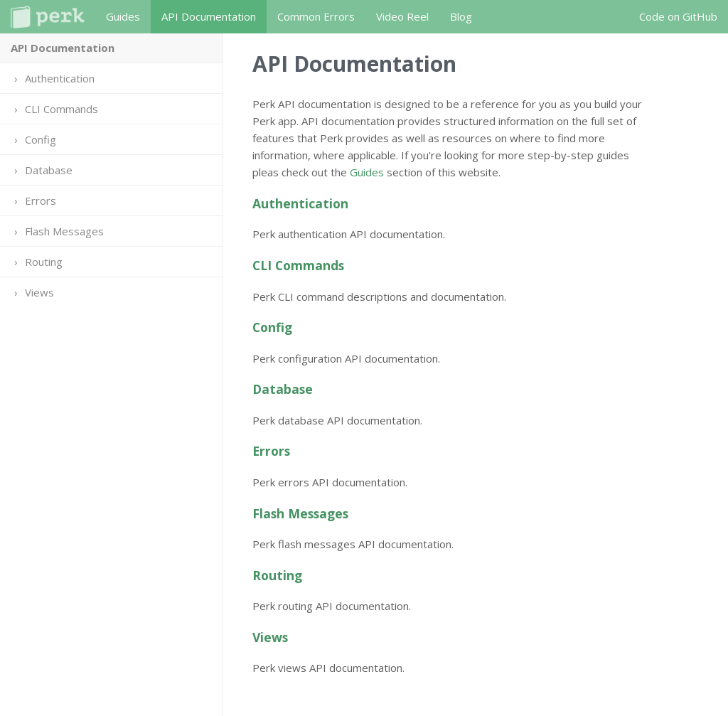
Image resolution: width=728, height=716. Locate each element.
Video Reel (402, 16)
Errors (41, 201)
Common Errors (316, 16)
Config (41, 139)
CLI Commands (61, 109)
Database (49, 170)
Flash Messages (64, 231)
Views (39, 292)
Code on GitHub (678, 16)
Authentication (60, 78)
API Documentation (209, 16)
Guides (123, 16)
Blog (461, 16)
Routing (44, 262)
